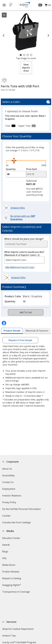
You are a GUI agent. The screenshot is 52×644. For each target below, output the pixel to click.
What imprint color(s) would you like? (24, 254)
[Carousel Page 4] (31, 55)
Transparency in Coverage (16, 593)
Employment (9, 489)
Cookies (7, 517)
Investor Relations (12, 496)
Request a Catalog (12, 578)
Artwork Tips (9, 614)
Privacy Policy (9, 503)
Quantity (11, 169)
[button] (26, 68)
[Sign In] (41, 5)
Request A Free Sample (20, 340)
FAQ (4, 558)
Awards (6, 545)
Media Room (9, 565)
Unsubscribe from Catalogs (17, 523)
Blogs (5, 551)
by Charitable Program (19, 621)
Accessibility (8, 475)
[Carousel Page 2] (24, 55)
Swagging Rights (11, 585)
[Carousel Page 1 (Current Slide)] (21, 55)
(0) (48, 6)
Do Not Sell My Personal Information (22, 510)
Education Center (11, 538)
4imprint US (8, 636)
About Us (7, 469)
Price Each (32, 169)
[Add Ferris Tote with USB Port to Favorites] (4, 80)
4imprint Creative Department (18, 607)
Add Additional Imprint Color (20, 267)
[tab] (12, 331)
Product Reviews (11, 572)
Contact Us (8, 482)
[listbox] (24, 260)
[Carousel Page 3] (28, 55)
